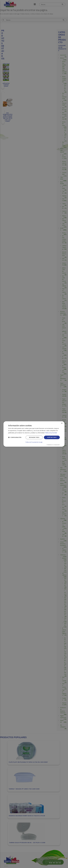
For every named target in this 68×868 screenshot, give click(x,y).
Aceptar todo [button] (51, 438)
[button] (15, 438)
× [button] (62, 423)
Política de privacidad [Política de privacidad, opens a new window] (51, 433)
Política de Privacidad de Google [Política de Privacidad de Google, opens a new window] (34, 442)
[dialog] (34, 434)
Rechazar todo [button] (33, 438)
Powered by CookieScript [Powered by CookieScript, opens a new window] (53, 445)
